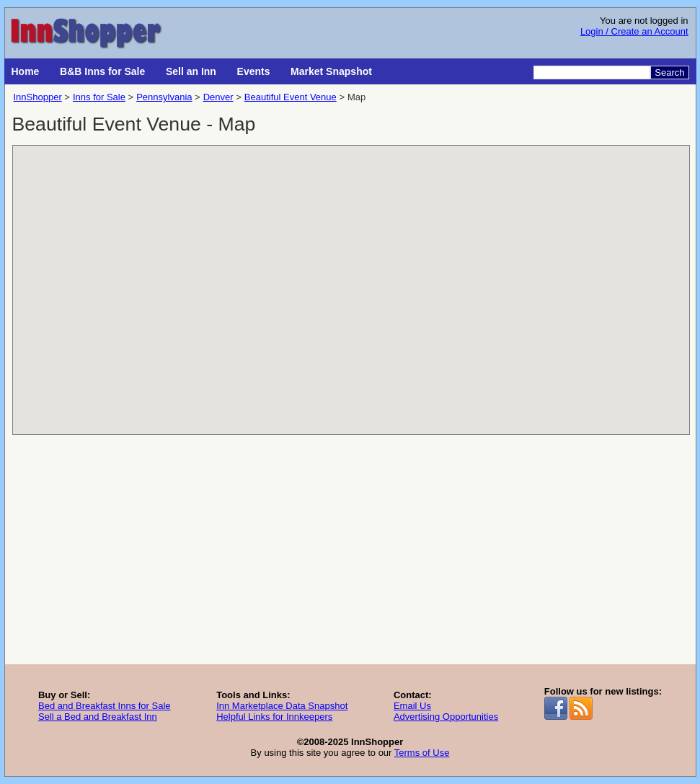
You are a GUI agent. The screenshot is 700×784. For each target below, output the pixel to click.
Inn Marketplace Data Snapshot (282, 706)
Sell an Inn (191, 71)
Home (26, 71)
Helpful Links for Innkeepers (274, 717)
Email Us (412, 706)
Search (669, 72)
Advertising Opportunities (446, 717)
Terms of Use (422, 753)
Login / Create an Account (634, 31)
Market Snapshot (331, 71)
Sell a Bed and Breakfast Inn (98, 717)
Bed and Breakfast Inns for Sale (105, 706)
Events (254, 71)
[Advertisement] (350, 556)
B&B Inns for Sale (102, 71)
